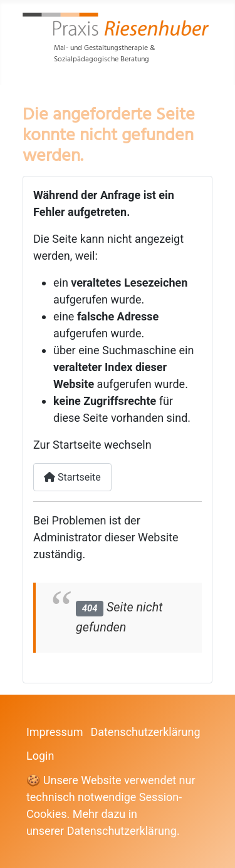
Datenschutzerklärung (145, 732)
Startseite (72, 477)
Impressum (55, 732)
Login (40, 756)
